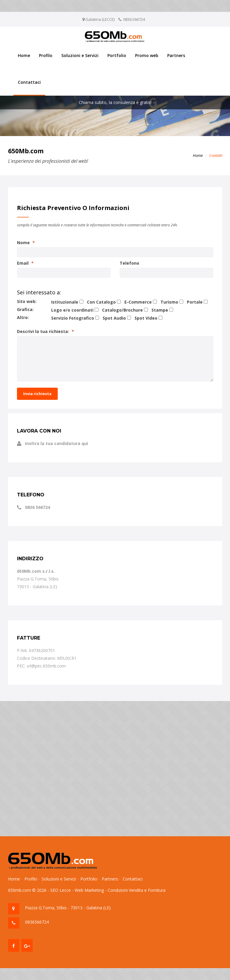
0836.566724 (134, 19)
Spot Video (146, 318)
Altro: (23, 317)
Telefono (129, 263)
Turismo (169, 302)
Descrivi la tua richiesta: (46, 331)
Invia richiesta (37, 394)
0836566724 (37, 922)
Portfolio (117, 55)
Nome (26, 243)
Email (25, 263)
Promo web (147, 55)
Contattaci (29, 82)
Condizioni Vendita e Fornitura (137, 890)
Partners (176, 55)
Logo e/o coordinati (72, 310)
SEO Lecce (61, 890)
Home (24, 55)
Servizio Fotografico (73, 318)
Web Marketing (89, 890)
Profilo (46, 55)
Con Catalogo (101, 302)
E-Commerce (138, 302)
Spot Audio (114, 318)
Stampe (160, 310)
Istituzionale (65, 302)
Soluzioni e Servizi (80, 55)
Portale (195, 302)
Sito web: (27, 301)
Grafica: (25, 309)
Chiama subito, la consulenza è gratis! (115, 102)
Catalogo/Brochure (122, 310)
